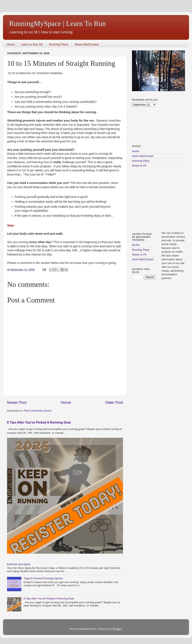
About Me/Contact (87, 44)
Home (11, 44)
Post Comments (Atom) (38, 411)
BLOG (136, 245)
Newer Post (17, 402)
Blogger (117, 629)
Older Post (114, 402)
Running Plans (59, 44)
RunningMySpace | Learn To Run (57, 24)
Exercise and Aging (19, 564)
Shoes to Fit (139, 166)
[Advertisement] (144, 125)
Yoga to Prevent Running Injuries (43, 578)
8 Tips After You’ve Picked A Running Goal (39, 422)
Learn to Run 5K (32, 44)
